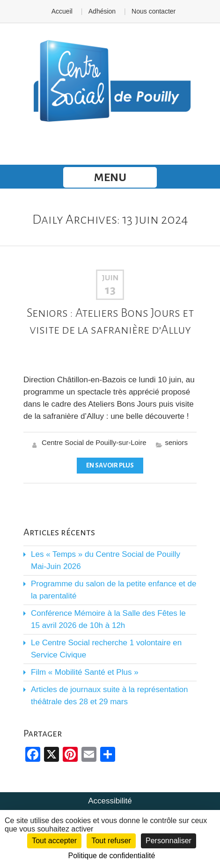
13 (110, 290)
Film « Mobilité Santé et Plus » (85, 672)
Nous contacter (154, 11)
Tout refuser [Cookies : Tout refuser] (111, 841)
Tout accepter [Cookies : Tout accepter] (54, 841)
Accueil (62, 11)
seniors (176, 442)
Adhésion (102, 11)
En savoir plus (110, 465)
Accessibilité (110, 801)
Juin (110, 278)
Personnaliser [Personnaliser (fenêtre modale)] (169, 841)
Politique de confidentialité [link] (112, 856)
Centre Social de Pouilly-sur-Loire (94, 442)
